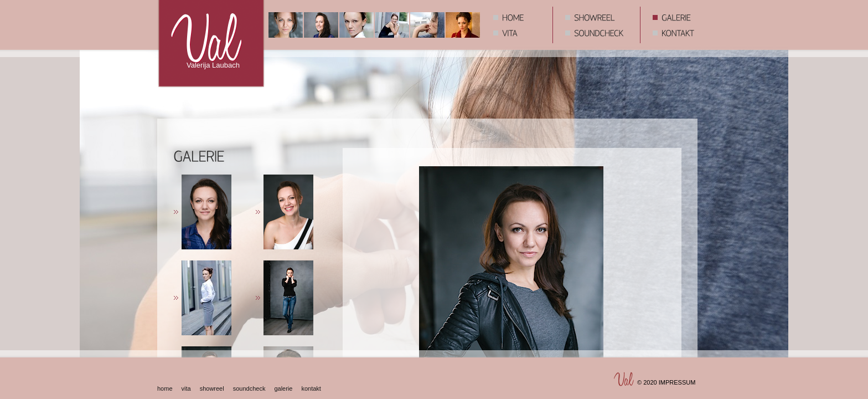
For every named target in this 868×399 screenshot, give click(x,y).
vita (186, 388)
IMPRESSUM (677, 382)
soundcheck (249, 388)
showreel (212, 388)
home (165, 388)
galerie (283, 388)
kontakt (311, 388)
